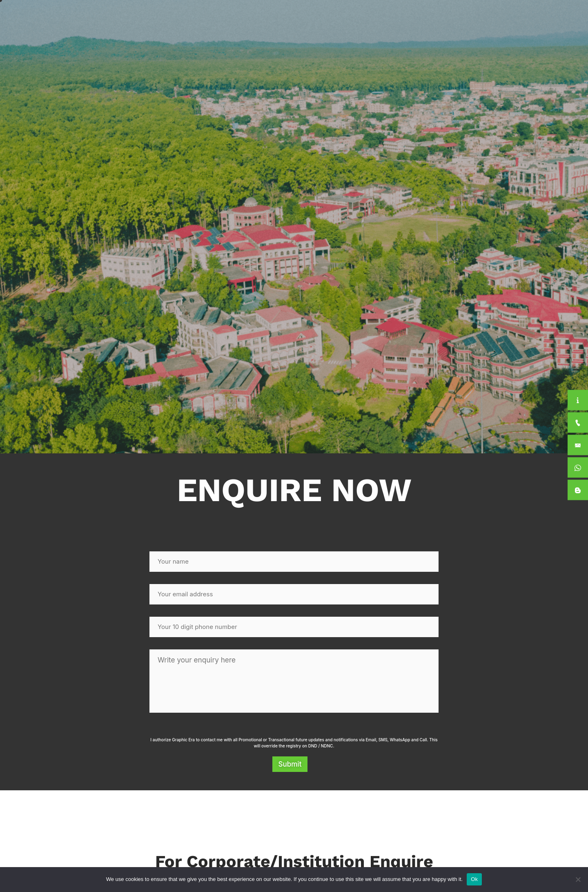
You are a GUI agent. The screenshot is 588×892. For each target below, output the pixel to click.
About (317, 18)
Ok (474, 879)
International (418, 17)
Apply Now (532, 18)
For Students (475, 18)
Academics (365, 18)
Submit (290, 767)
